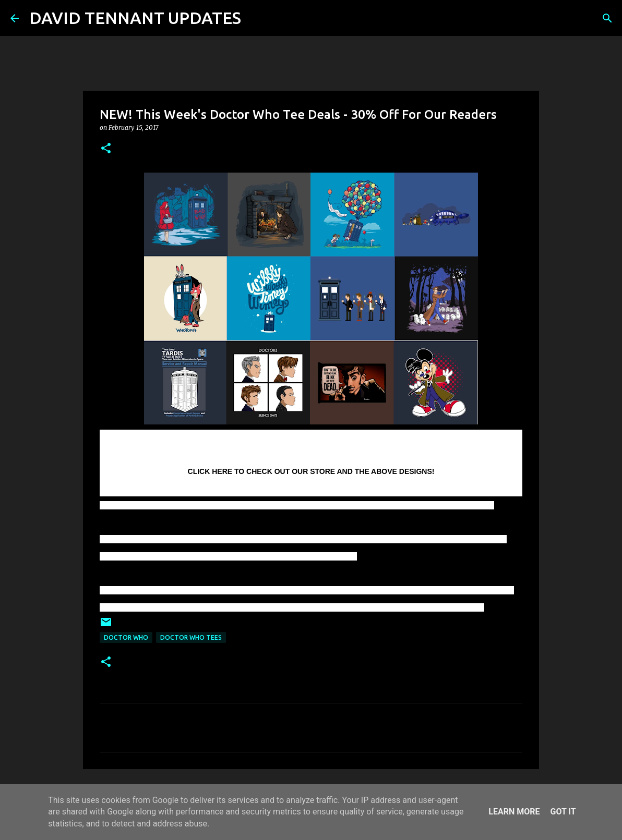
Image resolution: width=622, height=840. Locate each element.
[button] (106, 149)
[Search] (256, 18)
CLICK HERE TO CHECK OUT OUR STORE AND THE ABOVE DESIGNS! (311, 471)
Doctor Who (126, 637)
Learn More (514, 812)
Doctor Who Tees (191, 637)
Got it (563, 812)
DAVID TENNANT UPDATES (135, 18)
